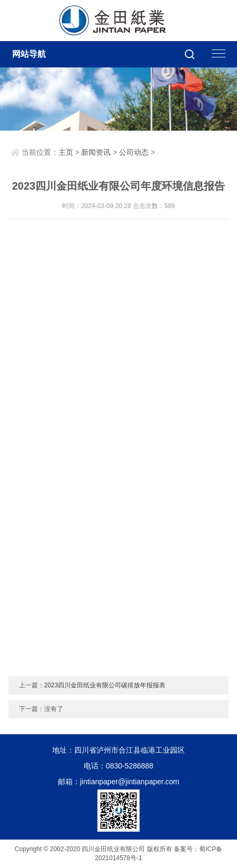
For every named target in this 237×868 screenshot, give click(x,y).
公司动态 (134, 152)
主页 (66, 152)
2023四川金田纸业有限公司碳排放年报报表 (105, 685)
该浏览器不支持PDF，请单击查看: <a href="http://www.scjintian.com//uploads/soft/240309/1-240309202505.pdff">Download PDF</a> (119, 450)
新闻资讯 (96, 152)
